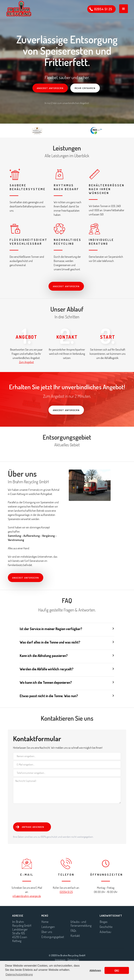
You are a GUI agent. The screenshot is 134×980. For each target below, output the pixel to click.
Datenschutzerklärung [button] (19, 975)
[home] (17, 9)
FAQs (73, 931)
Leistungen (48, 927)
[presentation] (40, 812)
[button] (124, 9)
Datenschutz (73, 960)
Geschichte (106, 927)
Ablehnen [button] (95, 970)
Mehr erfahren (85, 88)
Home (45, 922)
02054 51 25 (66, 892)
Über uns (47, 932)
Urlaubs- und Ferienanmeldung (81, 924)
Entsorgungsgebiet (52, 937)
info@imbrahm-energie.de (27, 896)
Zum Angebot (26, 362)
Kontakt (75, 936)
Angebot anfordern (50, 88)
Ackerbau (105, 932)
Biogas (104, 922)
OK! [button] (117, 970)
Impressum (60, 960)
